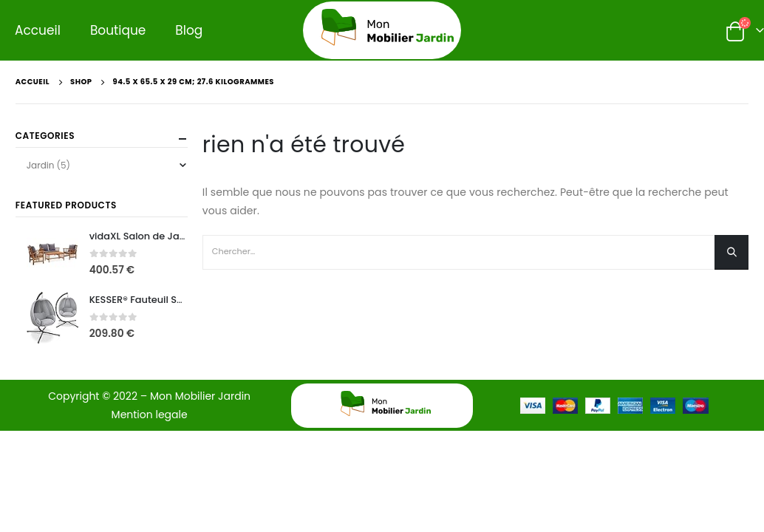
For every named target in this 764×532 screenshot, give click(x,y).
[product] (52, 254)
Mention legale (150, 415)
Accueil (38, 30)
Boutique (118, 30)
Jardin (41, 165)
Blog (189, 30)
